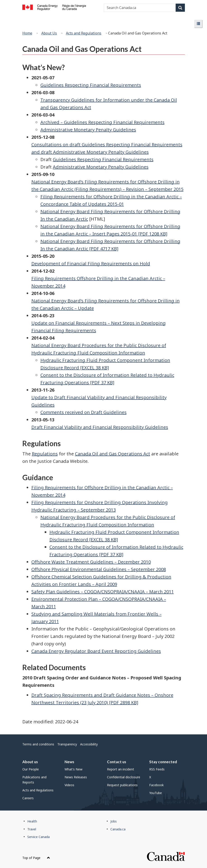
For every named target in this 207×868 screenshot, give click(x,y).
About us (30, 762)
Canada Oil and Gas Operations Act (113, 454)
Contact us (117, 762)
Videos (69, 785)
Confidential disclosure (124, 777)
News (69, 762)
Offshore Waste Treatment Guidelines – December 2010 (91, 562)
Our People (31, 769)
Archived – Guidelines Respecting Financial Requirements (102, 122)
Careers (28, 798)
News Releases (76, 777)
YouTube (156, 793)
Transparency (67, 744)
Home (27, 33)
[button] (198, 24)
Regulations (45, 454)
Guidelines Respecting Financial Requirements (91, 85)
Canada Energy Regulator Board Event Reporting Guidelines (96, 651)
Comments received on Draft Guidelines (84, 412)
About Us (49, 33)
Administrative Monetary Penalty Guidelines (88, 130)
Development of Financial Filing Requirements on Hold (91, 264)
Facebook (156, 785)
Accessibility (89, 744)
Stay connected (163, 762)
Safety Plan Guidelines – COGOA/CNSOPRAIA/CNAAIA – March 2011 (103, 592)
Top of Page (36, 858)
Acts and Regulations (84, 33)
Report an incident (121, 769)
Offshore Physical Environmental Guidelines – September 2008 (99, 569)
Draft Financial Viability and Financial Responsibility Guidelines (100, 427)
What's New (73, 769)
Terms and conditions (38, 744)
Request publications (122, 785)
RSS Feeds (157, 769)
